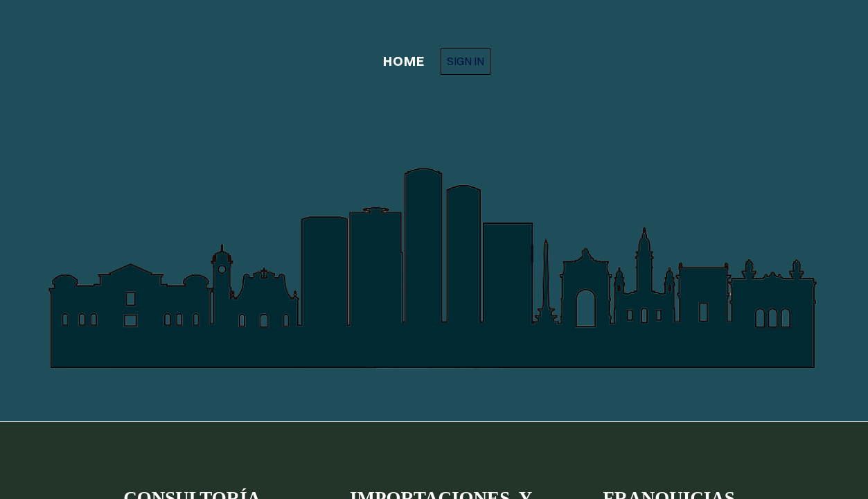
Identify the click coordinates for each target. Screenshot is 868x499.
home (404, 61)
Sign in (466, 61)
